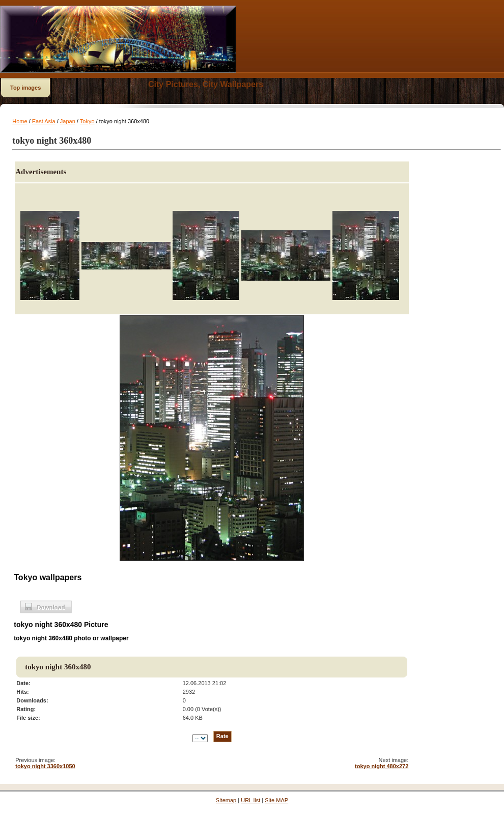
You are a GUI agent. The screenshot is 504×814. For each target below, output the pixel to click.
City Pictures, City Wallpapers (206, 84)
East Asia (44, 121)
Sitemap (226, 800)
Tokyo (87, 121)
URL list (250, 800)
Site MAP (276, 800)
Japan (68, 121)
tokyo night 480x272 (382, 766)
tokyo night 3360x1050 (45, 766)
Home (20, 121)
